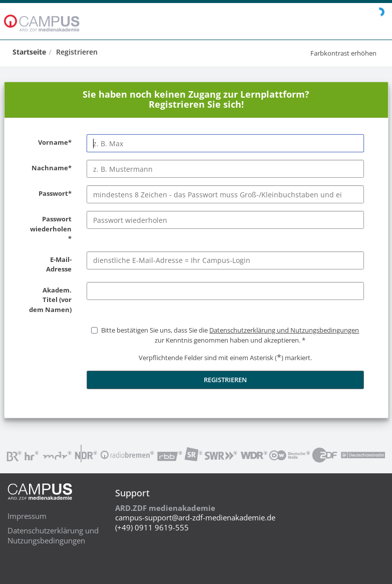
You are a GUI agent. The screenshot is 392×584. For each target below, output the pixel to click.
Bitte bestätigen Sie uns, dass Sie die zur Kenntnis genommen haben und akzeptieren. (230, 335)
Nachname (50, 168)
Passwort (50, 194)
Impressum (27, 516)
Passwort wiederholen (50, 229)
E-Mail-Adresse (50, 265)
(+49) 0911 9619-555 (152, 527)
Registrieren (77, 52)
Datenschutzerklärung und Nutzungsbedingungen (53, 535)
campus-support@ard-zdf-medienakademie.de (195, 517)
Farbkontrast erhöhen (343, 53)
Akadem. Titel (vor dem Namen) (50, 300)
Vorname (50, 143)
